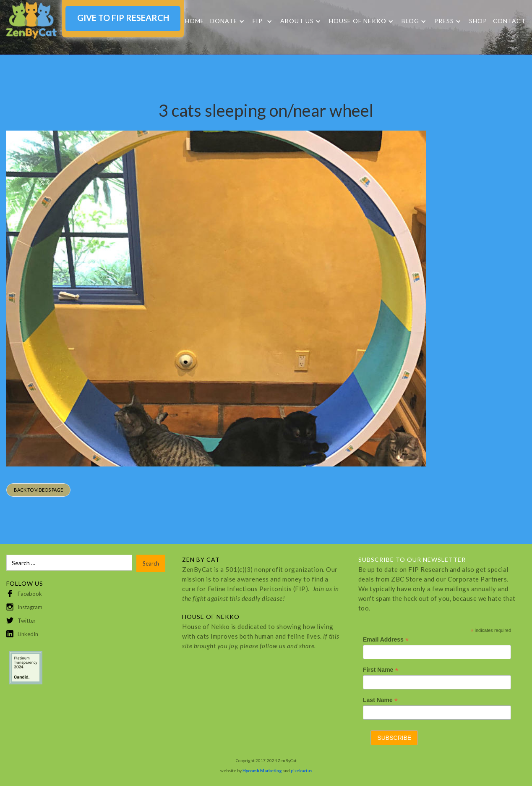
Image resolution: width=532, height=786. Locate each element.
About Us (297, 21)
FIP (258, 21)
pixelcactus (301, 770)
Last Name (380, 700)
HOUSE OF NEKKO (358, 21)
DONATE (224, 21)
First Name (381, 670)
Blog (410, 21)
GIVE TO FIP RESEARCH (123, 18)
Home (195, 21)
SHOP (478, 21)
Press (444, 21)
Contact (509, 21)
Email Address (386, 640)
